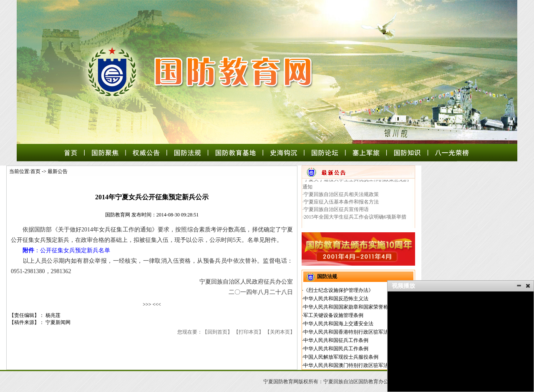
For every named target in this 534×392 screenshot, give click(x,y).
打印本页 (249, 332)
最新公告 (58, 171)
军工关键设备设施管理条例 (333, 315)
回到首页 (217, 332)
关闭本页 (280, 332)
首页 (35, 171)
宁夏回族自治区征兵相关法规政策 (341, 196)
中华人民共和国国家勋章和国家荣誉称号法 (351, 307)
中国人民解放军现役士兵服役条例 (341, 357)
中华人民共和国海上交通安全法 (338, 324)
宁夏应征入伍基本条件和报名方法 (341, 204)
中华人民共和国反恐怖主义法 (336, 299)
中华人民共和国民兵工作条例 (336, 349)
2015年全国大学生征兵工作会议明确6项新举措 (355, 219)
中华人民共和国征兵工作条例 (336, 340)
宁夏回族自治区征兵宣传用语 (336, 211)
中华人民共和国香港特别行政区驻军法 (346, 332)
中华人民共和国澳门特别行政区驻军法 (346, 365)
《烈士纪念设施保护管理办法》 (338, 290)
